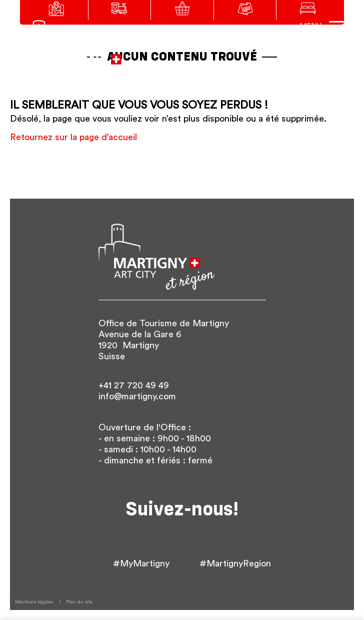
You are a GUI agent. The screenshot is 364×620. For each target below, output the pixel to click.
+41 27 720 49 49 (134, 385)
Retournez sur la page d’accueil (73, 137)
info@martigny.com (137, 396)
